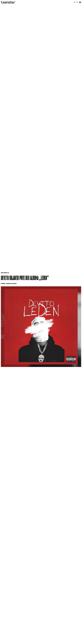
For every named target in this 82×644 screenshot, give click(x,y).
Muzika (5, 273)
